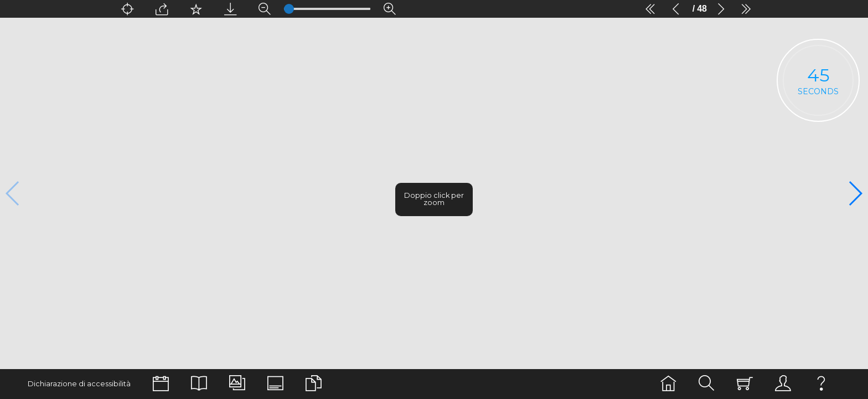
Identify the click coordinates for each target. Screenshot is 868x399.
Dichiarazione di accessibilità (73, 384)
